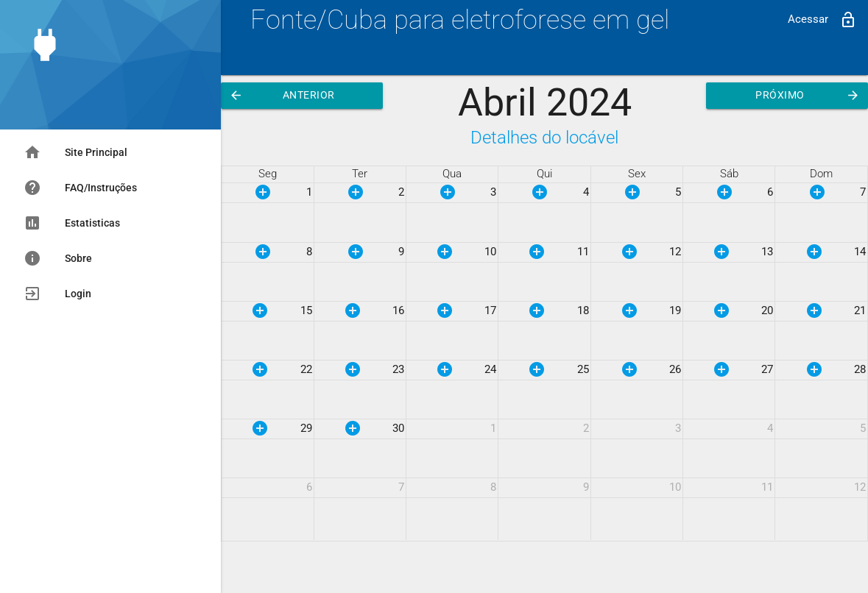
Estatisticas (72, 223)
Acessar (822, 20)
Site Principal (75, 152)
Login (57, 294)
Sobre (58, 258)
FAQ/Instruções (80, 188)
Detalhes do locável (544, 137)
